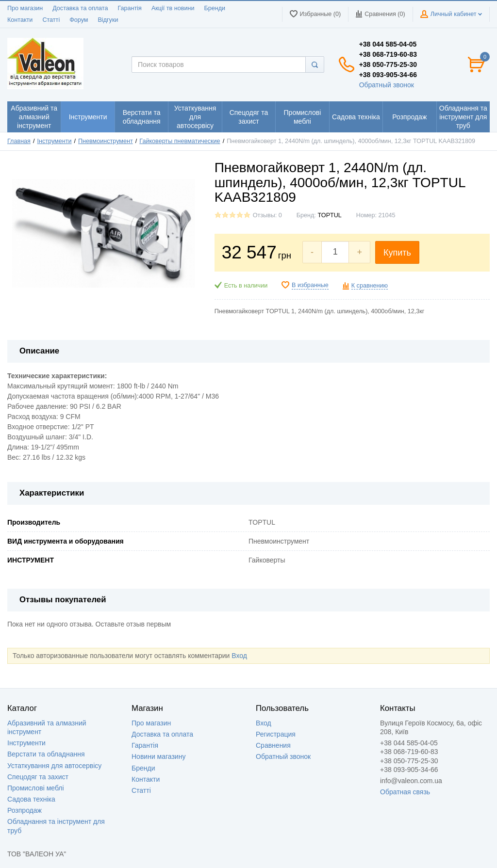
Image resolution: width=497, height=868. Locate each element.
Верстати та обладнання (46, 754)
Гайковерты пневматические (180, 141)
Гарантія (129, 8)
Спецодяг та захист (38, 777)
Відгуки (108, 20)
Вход (239, 656)
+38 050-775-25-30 (388, 64)
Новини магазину (158, 756)
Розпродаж (25, 810)
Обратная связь (405, 792)
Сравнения (273, 745)
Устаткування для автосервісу (54, 766)
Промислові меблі (36, 788)
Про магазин (25, 8)
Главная (19, 141)
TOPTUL (329, 215)
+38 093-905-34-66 (388, 75)
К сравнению (370, 286)
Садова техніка (31, 799)
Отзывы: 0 (267, 215)
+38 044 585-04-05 (388, 44)
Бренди (215, 8)
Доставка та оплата (80, 8)
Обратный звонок (387, 85)
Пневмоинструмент (106, 141)
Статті (51, 20)
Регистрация (276, 734)
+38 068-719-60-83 (388, 54)
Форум (79, 20)
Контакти (20, 20)
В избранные (310, 285)
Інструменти (55, 141)
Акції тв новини (173, 8)
